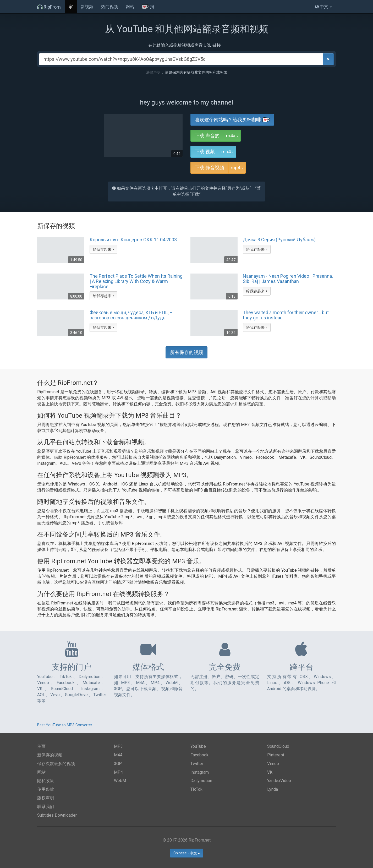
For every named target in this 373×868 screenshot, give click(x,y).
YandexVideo (279, 781)
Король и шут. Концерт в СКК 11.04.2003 (133, 240)
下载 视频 (205, 152)
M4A (118, 755)
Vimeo (273, 764)
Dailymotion (201, 781)
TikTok (196, 789)
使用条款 (46, 789)
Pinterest (276, 755)
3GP (118, 764)
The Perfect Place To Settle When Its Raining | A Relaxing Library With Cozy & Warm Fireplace (136, 281)
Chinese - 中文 (187, 853)
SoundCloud (278, 746)
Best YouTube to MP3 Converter (65, 725)
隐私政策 (46, 781)
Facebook (199, 755)
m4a (233, 135)
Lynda (273, 789)
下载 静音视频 (210, 168)
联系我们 (46, 807)
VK (270, 772)
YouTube (198, 746)
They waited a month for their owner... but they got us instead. (286, 315)
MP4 (118, 772)
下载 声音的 (207, 136)
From (49, 7)
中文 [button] (323, 7)
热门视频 (109, 7)
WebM (120, 781)
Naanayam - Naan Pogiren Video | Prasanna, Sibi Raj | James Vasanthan (288, 279)
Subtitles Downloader (57, 815)
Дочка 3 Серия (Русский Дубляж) (279, 240)
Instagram (200, 772)
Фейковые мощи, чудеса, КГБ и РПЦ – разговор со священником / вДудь (131, 315)
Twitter (197, 764)
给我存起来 (103, 249)
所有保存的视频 (186, 352)
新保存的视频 (50, 755)
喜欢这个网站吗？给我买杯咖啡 (233, 120)
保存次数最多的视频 (56, 764)
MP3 (118, 746)
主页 (41, 746)
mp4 (229, 151)
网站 (130, 7)
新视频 (87, 7)
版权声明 (46, 798)
